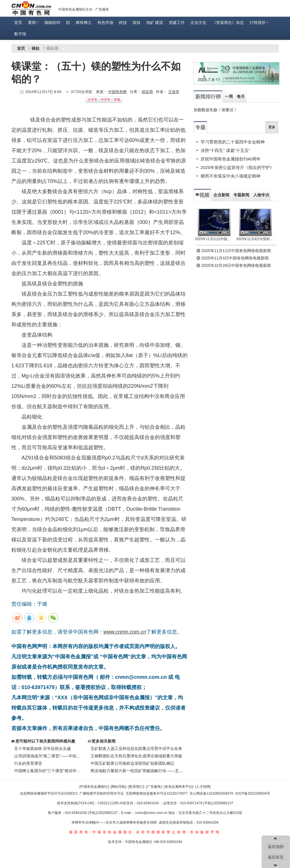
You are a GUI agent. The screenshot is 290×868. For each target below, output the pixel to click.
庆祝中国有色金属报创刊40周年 (231, 159)
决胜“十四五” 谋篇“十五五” (225, 150)
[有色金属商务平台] (178, 787)
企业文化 (198, 22)
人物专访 (261, 195)
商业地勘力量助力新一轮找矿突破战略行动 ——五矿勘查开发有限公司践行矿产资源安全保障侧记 (138, 771)
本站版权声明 (205, 832)
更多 (272, 127)
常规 (117, 100)
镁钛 (137, 22)
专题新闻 (241, 195)
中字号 (105, 100)
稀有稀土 (84, 22)
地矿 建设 (155, 22)
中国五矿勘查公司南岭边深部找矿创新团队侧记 (132, 763)
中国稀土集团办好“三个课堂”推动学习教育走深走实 (48, 771)
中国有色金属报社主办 (75, 9)
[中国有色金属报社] (94, 787)
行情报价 (259, 22)
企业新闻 (221, 195)
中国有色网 (117, 92)
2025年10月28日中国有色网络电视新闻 (234, 265)
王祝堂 (174, 92)
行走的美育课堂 (28, 763)
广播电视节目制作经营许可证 (102, 793)
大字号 (92, 100)
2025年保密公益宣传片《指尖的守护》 (237, 167)
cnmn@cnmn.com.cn (152, 813)
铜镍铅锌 (52, 22)
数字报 (20, 34)
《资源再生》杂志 (228, 22)
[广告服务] (154, 787)
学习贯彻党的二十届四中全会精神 (233, 142)
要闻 (33, 22)
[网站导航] (119, 787)
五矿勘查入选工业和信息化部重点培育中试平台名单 (136, 749)
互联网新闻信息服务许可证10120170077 (157, 793)
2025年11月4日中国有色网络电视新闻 (255, 239)
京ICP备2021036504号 (253, 793)
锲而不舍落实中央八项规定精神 (231, 176)
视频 (202, 195)
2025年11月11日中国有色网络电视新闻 (214, 239)
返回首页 (276, 857)
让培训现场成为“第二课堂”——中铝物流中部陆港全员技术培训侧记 (48, 756)
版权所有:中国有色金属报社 (101, 832)
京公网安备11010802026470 (211, 793)
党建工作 (177, 22)
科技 (123, 22)
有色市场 (105, 22)
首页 (18, 22)
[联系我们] (136, 787)
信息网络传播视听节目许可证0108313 (49, 793)
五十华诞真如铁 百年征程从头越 (43, 749)
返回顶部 (276, 847)
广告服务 (102, 9)
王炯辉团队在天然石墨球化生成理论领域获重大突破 (136, 756)
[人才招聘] (203, 787)
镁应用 (147, 92)
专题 (200, 127)
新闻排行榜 (208, 97)
